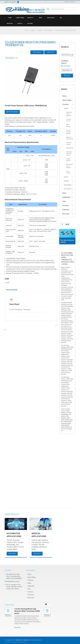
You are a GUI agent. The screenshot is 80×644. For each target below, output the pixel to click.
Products (30, 18)
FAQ (61, 18)
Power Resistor (48, 30)
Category (33, 30)
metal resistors (68, 422)
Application (51, 18)
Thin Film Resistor (69, 120)
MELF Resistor (68, 125)
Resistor (40, 30)
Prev (64, 224)
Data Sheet (14, 304)
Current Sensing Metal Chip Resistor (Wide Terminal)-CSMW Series (27, 611)
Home (10, 18)
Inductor (66, 177)
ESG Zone (30, 23)
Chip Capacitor (65, 425)
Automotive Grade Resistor (69, 114)
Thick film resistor (66, 423)
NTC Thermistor (68, 189)
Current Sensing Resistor (68, 132)
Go (73, 55)
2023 (47, 615)
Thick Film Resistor (69, 143)
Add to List (51, 52)
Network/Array (70, 148)
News (40, 18)
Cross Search (66, 66)
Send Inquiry (37, 52)
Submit (67, 75)
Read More (18, 628)
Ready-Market (22, 642)
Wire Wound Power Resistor (69, 166)
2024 (8, 615)
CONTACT (20, 23)
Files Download (12, 112)
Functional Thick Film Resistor (69, 153)
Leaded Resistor (68, 160)
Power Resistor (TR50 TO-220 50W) (65, 30)
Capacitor (66, 181)
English (72, 2)
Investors (10, 23)
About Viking (20, 18)
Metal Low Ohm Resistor (70, 138)
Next (61, 224)
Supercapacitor (68, 185)
